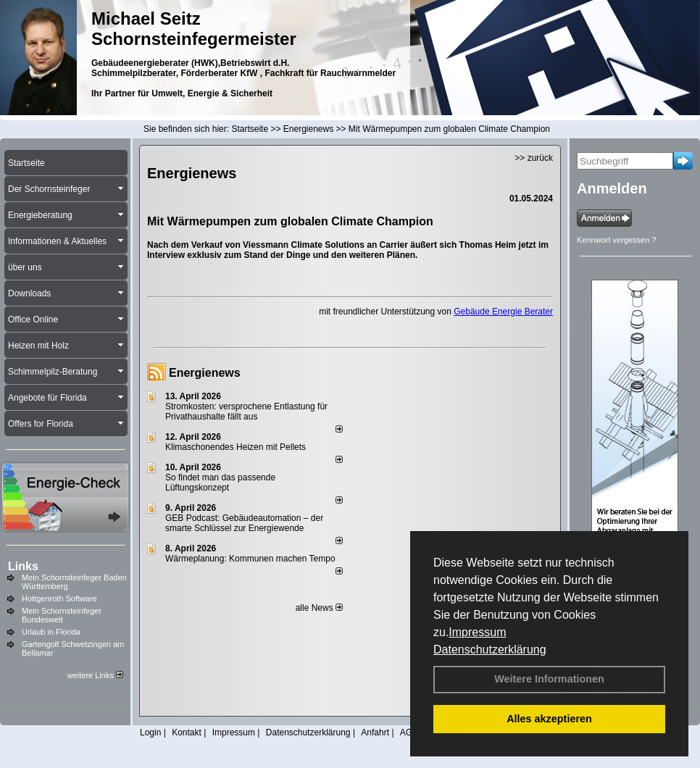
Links (23, 566)
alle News (319, 608)
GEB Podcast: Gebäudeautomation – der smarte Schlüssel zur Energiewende (244, 523)
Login (150, 732)
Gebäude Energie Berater (503, 312)
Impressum (477, 632)
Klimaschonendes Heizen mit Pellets (236, 447)
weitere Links (95, 675)
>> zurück (534, 158)
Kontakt (187, 732)
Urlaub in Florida (51, 632)
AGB (409, 732)
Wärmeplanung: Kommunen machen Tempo (250, 559)
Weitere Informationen (549, 679)
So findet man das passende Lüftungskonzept (220, 483)
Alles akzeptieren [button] (549, 719)
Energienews (205, 373)
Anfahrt (375, 732)
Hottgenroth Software (59, 598)
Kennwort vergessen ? (616, 240)
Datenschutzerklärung (490, 650)
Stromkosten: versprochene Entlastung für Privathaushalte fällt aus (246, 412)
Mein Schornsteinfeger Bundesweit (62, 615)
